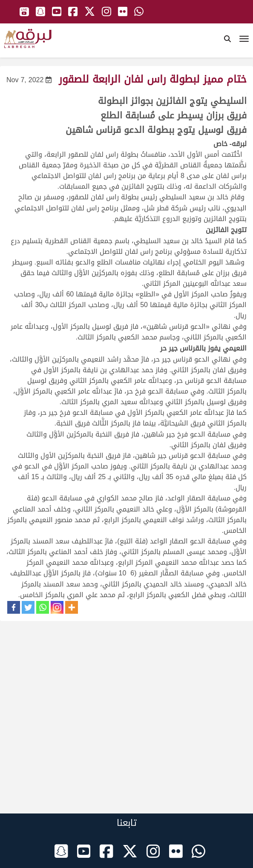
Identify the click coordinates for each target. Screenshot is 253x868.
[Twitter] (28, 607)
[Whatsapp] (43, 607)
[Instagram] (57, 607)
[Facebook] (14, 607)
